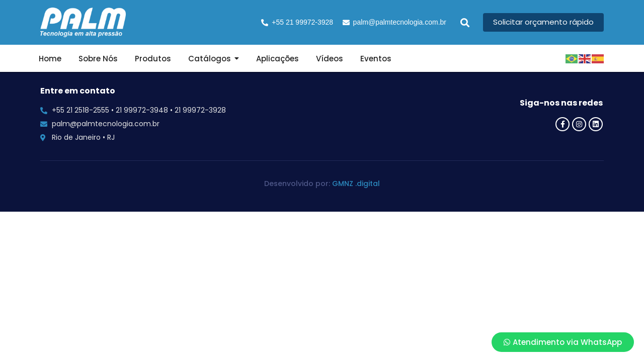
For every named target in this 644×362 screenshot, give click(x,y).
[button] (465, 22)
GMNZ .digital (356, 184)
